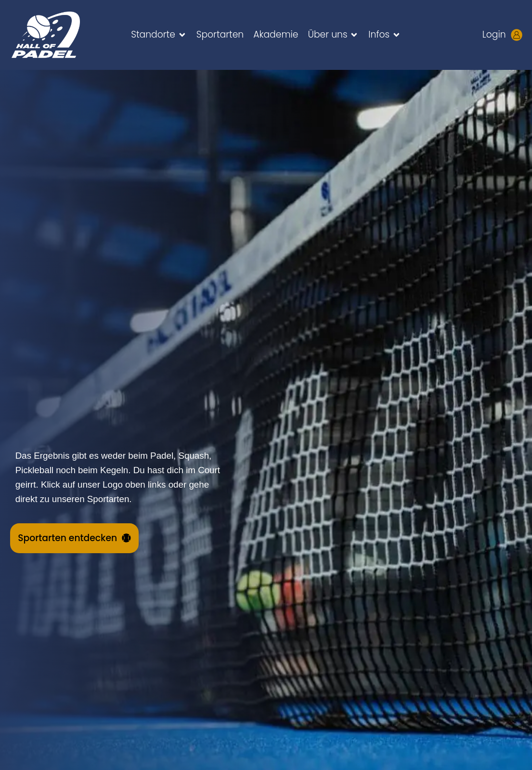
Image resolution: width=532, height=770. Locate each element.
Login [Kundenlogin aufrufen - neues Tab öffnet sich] (494, 34)
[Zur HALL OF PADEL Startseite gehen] (57, 35)
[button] (159, 35)
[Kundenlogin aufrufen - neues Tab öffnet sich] (517, 35)
